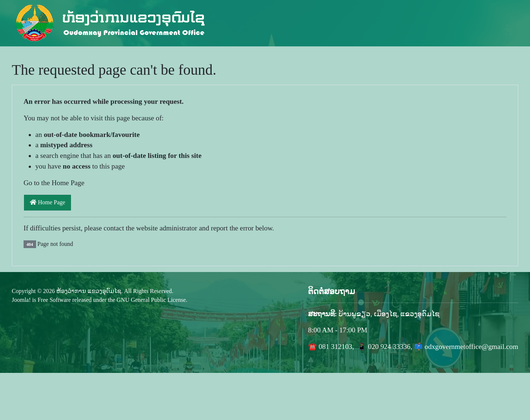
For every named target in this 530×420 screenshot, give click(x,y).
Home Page (47, 202)
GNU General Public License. (152, 300)
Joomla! (21, 300)
